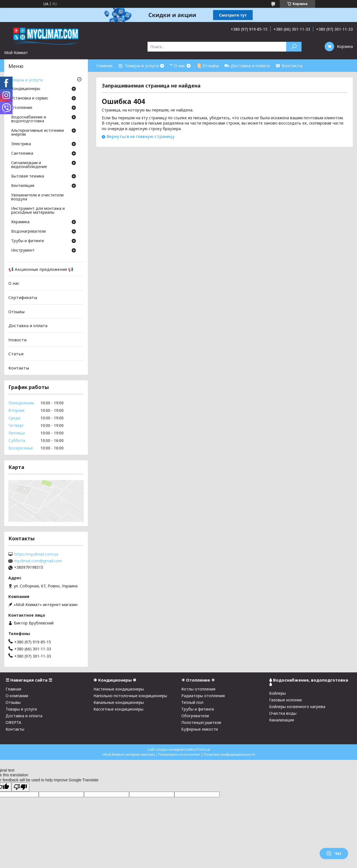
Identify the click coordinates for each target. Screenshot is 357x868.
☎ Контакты (289, 65)
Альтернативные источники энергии (38, 133)
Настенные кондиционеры (119, 689)
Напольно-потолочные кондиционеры (130, 696)
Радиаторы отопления (203, 696)
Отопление (22, 108)
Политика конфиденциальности (230, 754)
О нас (14, 283)
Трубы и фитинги (27, 241)
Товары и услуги (26, 80)
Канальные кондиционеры (119, 702)
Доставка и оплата (28, 325)
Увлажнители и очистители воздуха (37, 197)
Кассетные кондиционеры (118, 709)
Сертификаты (23, 297)
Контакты (19, 368)
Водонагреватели (28, 232)
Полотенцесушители (201, 722)
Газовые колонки (285, 700)
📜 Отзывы (207, 65)
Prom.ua (203, 749)
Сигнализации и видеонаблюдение (29, 165)
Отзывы (16, 311)
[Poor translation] (20, 787)
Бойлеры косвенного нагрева (297, 707)
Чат (334, 854)
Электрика (21, 144)
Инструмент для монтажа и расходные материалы (38, 211)
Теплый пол (192, 702)
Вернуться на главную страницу (141, 136)
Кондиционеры (26, 89)
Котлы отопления (198, 689)
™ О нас (177, 65)
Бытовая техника (28, 176)
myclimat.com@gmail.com (38, 561)
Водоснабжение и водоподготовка (29, 119)
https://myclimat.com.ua (36, 554)
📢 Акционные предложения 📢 (41, 269)
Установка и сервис (30, 98)
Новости (17, 340)
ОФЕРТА (13, 722)
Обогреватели (195, 716)
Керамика (20, 222)
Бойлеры (278, 693)
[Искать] (294, 47)
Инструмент (23, 251)
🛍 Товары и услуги (138, 65)
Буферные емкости (200, 729)
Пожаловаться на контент (179, 754)
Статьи (16, 354)
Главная (104, 65)
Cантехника (22, 154)
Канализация (282, 720)
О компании (17, 696)
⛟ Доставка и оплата (247, 65)
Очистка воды (283, 713)
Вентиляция (23, 186)
